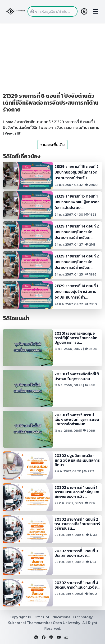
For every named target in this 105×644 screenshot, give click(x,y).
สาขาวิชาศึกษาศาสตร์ (34, 122)
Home (8, 122)
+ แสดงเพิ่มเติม (52, 145)
